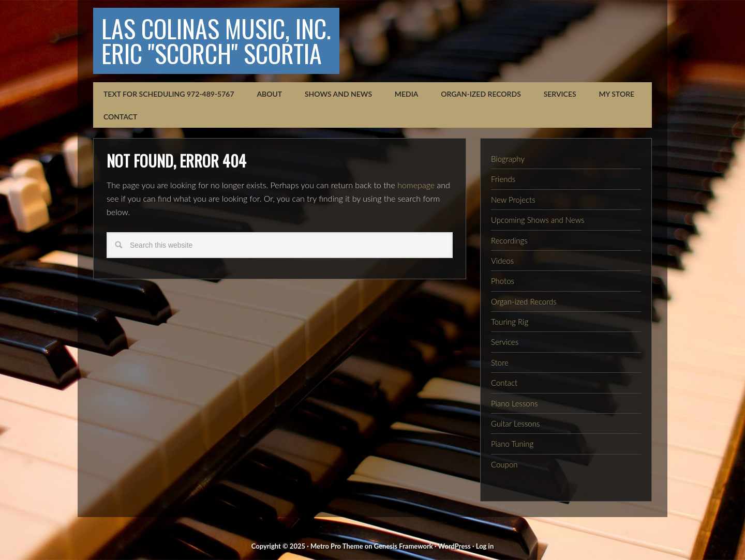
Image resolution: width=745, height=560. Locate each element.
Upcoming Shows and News (538, 220)
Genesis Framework (404, 546)
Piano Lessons (514, 403)
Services (505, 342)
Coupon (504, 464)
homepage (416, 185)
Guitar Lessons (515, 423)
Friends (503, 179)
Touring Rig (510, 322)
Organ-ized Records (524, 301)
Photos (503, 281)
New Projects (513, 200)
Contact (504, 383)
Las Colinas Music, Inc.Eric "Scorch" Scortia (216, 41)
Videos (502, 261)
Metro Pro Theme (337, 546)
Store (500, 362)
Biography (508, 159)
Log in (485, 546)
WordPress (455, 546)
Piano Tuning (512, 444)
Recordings (509, 240)
